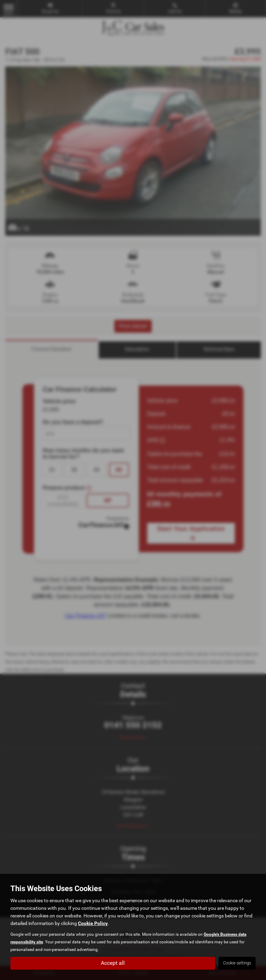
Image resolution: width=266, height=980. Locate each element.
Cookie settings (237, 963)
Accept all (113, 963)
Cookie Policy (93, 923)
